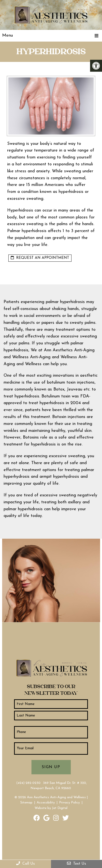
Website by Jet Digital (51, 808)
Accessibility (46, 803)
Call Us (25, 863)
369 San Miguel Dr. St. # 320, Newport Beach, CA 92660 (59, 786)
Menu (8, 35)
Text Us (76, 863)
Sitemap (26, 803)
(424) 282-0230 (28, 783)
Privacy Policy (69, 803)
